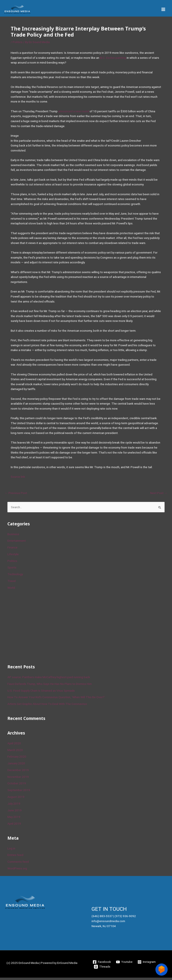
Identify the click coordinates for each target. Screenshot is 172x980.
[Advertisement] (40, 629)
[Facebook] (102, 964)
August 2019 (16, 799)
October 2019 (17, 786)
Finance (12, 550)
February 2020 (17, 759)
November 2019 (18, 779)
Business (13, 536)
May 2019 (14, 819)
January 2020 (16, 766)
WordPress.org (17, 871)
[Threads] (102, 969)
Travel (12, 583)
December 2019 (18, 772)
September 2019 (19, 792)
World (11, 590)
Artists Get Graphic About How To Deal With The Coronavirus (47, 706)
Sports (12, 570)
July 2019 (14, 806)
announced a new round (74, 114)
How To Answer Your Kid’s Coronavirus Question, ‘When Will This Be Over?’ (56, 699)
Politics (18, 44)
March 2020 (15, 752)
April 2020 (14, 745)
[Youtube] (124, 964)
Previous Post (16, 495)
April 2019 (14, 826)
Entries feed (15, 857)
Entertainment (17, 543)
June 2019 (14, 812)
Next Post (159, 495)
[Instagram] (146, 964)
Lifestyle (13, 556)
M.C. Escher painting (113, 60)
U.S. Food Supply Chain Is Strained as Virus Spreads (41, 693)
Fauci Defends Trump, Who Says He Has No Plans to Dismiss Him (50, 686)
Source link (18, 479)
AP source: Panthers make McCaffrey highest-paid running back (49, 679)
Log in (11, 851)
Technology (15, 577)
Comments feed (18, 864)
